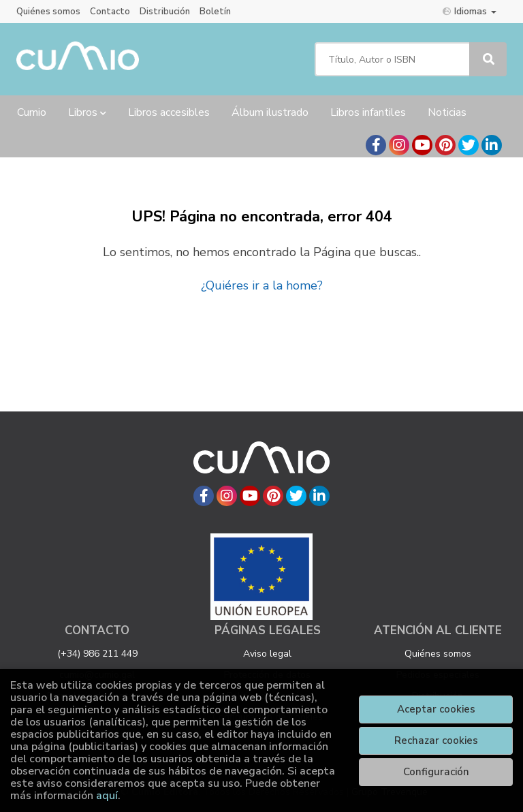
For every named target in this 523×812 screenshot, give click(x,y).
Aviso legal (267, 654)
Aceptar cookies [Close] (436, 709)
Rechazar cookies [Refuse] (436, 740)
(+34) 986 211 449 (97, 654)
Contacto (110, 12)
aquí (107, 796)
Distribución (165, 12)
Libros (87, 112)
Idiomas (470, 11)
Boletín (215, 12)
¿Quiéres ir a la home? (262, 285)
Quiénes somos (48, 12)
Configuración (436, 772)
